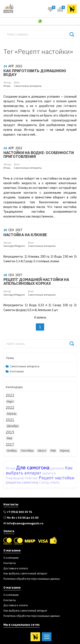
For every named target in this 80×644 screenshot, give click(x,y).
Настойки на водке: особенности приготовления (39, 155)
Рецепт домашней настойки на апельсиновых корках (36, 282)
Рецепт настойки (57, 478)
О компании (11, 558)
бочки (10, 468)
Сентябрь (27, 451)
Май (9, 438)
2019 (10, 432)
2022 (10, 407)
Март (10, 402)
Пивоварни (15, 478)
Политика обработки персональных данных (32, 579)
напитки (49, 473)
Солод (44, 482)
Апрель (12, 414)
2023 (10, 395)
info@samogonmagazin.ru (25, 523)
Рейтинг (31, 478)
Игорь (7, 84)
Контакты (10, 563)
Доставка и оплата (16, 569)
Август (42, 451)
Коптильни (17, 372)
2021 (10, 420)
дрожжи (57, 468)
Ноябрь (12, 451)
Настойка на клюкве (25, 235)
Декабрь (13, 426)
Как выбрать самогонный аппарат (25, 574)
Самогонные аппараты (28, 84)
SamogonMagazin (14, 244)
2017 (10, 444)
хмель (55, 482)
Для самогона (33, 467)
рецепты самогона (22, 482)
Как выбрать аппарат (39, 470)
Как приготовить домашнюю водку (35, 73)
